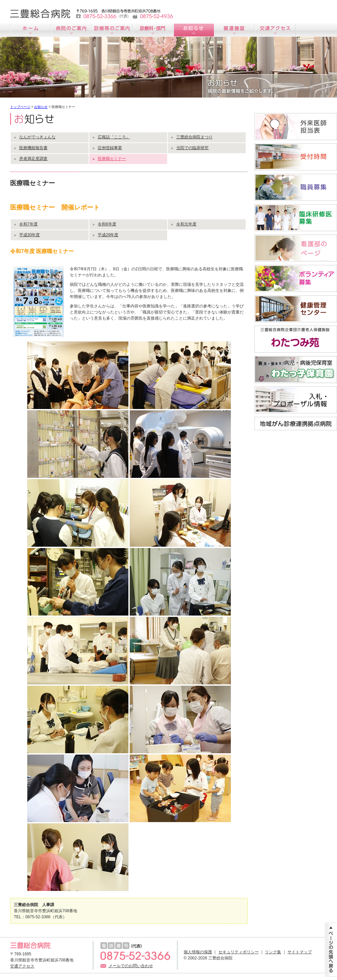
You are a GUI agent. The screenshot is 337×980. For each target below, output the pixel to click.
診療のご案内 (112, 30)
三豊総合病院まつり (194, 137)
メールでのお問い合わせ (131, 966)
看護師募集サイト (296, 248)
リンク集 (273, 952)
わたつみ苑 (296, 339)
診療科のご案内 (153, 30)
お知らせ (194, 30)
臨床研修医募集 (296, 218)
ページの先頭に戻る (331, 950)
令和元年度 (186, 224)
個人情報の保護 (198, 952)
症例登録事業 (110, 148)
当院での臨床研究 (192, 148)
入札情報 (296, 400)
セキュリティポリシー (239, 952)
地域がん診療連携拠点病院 (296, 424)
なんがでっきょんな (37, 137)
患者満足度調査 (33, 159)
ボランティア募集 (296, 278)
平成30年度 (29, 235)
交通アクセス (275, 30)
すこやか (296, 309)
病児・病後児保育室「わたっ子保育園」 (296, 370)
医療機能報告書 (33, 148)
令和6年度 (107, 224)
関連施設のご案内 (234, 30)
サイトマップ (300, 952)
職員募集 (296, 187)
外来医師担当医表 (296, 127)
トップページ (20, 107)
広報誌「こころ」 (114, 137)
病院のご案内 (71, 30)
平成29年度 (108, 235)
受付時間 (296, 157)
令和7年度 (28, 224)
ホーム (30, 30)
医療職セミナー (112, 159)
